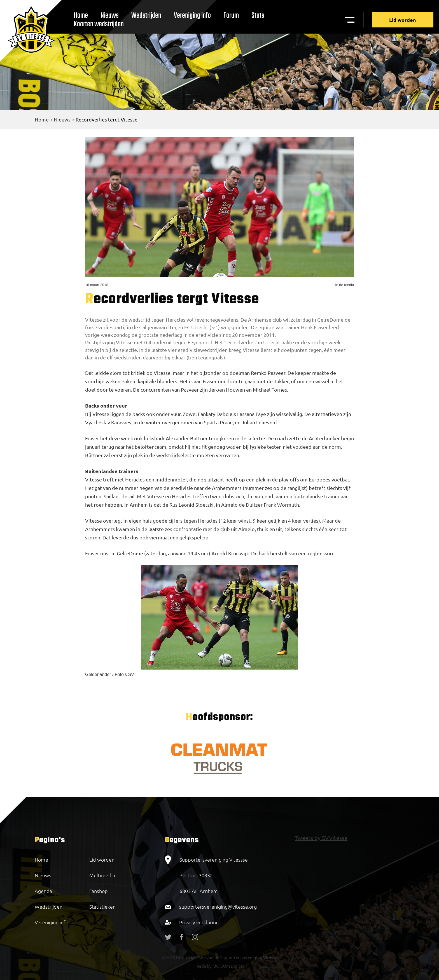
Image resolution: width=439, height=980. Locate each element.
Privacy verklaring (199, 922)
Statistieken (102, 907)
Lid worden (403, 20)
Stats (258, 16)
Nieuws (62, 119)
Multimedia (102, 875)
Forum (231, 16)
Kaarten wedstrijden (99, 24)
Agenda (43, 891)
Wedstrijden (146, 16)
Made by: (204, 966)
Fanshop (99, 891)
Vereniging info (192, 16)
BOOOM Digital (228, 966)
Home (42, 119)
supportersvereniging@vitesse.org (218, 907)
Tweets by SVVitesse (321, 838)
